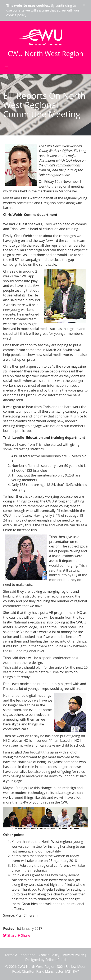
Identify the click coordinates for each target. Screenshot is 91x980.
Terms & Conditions (20, 955)
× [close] (84, 5)
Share (10, 935)
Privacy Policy (73, 955)
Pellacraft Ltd (55, 960)
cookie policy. (17, 15)
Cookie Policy (49, 955)
